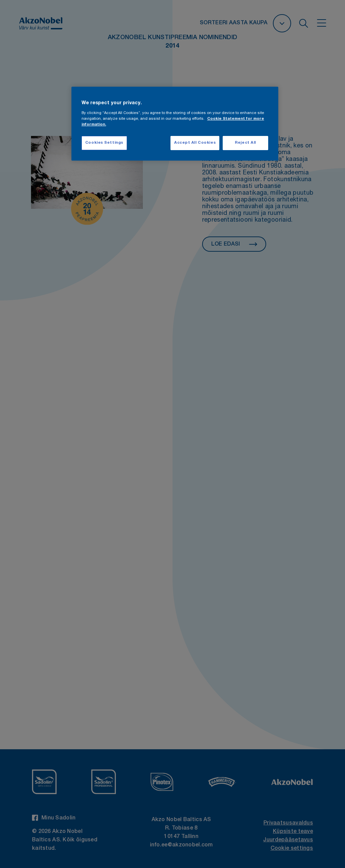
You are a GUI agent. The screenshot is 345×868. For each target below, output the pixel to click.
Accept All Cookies (195, 143)
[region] (175, 124)
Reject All (245, 143)
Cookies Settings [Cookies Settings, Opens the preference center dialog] (104, 143)
